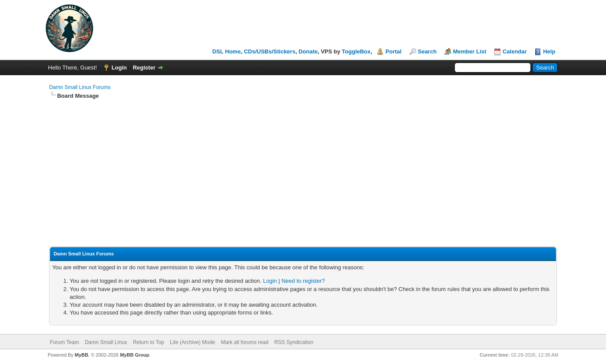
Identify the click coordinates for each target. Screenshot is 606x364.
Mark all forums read (244, 342)
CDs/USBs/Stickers (270, 51)
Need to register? (303, 281)
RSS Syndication (294, 342)
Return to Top (149, 342)
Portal (393, 51)
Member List (470, 51)
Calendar (515, 51)
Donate (308, 51)
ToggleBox (356, 51)
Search (427, 51)
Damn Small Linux (106, 342)
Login (119, 68)
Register (144, 68)
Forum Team (65, 342)
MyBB (81, 355)
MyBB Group (134, 355)
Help (549, 51)
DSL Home (227, 51)
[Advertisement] (303, 165)
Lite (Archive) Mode (192, 342)
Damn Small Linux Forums (80, 87)
